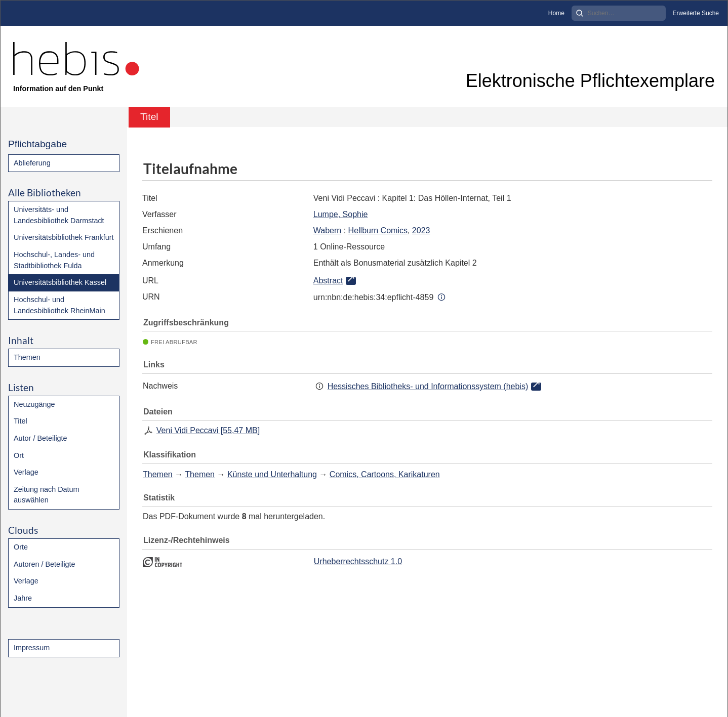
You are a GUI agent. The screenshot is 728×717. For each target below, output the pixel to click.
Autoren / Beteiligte (45, 564)
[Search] (619, 13)
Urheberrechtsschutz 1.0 (358, 561)
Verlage (26, 472)
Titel (21, 421)
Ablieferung (32, 163)
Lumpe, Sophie (341, 214)
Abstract (328, 281)
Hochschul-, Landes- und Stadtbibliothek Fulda (54, 260)
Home (556, 13)
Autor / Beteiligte (41, 438)
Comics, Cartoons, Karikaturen (385, 474)
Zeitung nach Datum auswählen (47, 495)
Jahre (23, 598)
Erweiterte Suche (696, 13)
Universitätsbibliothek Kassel (60, 282)
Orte (21, 547)
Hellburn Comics (378, 230)
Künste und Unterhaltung (272, 474)
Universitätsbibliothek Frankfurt (64, 237)
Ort (19, 455)
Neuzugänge (34, 404)
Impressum (32, 648)
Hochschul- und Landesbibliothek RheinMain (59, 305)
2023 (421, 230)
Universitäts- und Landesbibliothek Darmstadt (59, 215)
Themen (27, 357)
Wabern (327, 230)
